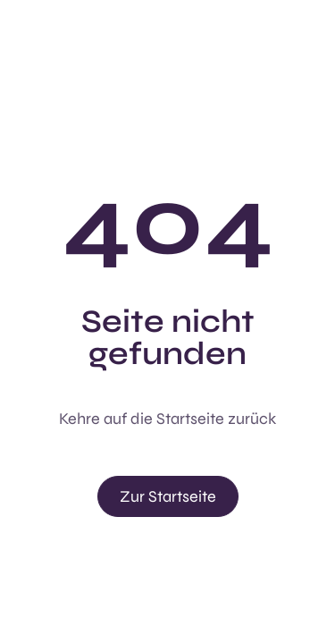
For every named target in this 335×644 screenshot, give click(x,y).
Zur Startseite (168, 496)
